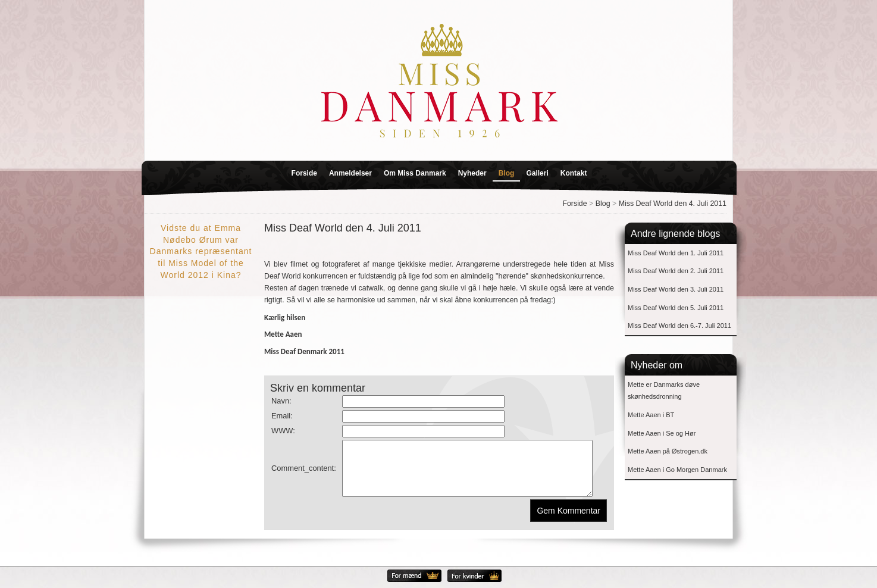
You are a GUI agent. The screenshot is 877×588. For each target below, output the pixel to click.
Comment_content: (304, 473)
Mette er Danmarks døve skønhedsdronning (664, 391)
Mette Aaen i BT (651, 415)
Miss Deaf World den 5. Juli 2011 (676, 308)
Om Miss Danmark (415, 173)
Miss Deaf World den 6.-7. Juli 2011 (679, 326)
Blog (507, 173)
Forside (304, 173)
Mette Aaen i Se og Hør (662, 433)
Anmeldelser (350, 173)
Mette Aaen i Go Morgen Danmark (677, 470)
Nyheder (472, 173)
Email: (282, 416)
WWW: (283, 431)
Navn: (281, 401)
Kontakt (574, 173)
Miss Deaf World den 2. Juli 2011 (676, 271)
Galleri (537, 173)
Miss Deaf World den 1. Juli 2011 (676, 253)
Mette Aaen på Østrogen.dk (668, 451)
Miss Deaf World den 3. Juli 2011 (676, 289)
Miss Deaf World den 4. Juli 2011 (673, 204)
